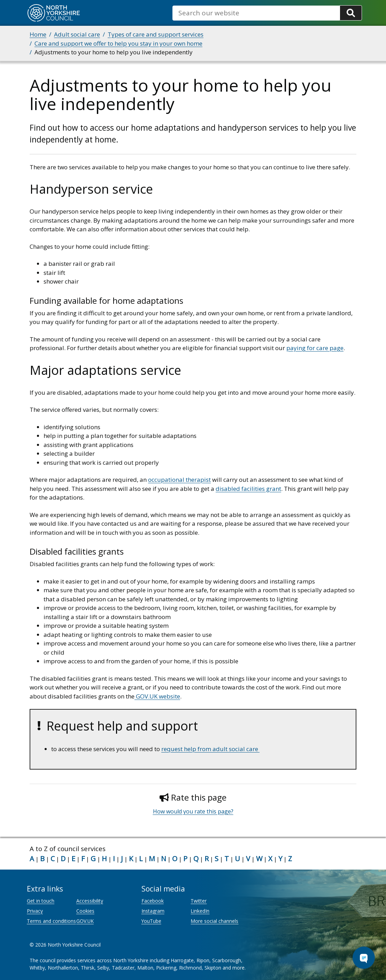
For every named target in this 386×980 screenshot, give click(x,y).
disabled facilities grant (248, 489)
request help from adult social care (210, 749)
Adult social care (77, 34)
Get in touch (41, 901)
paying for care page (315, 348)
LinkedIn (200, 911)
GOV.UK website (157, 696)
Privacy (35, 911)
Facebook (153, 901)
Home (38, 34)
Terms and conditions (51, 921)
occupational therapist (179, 480)
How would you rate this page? (193, 811)
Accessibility (90, 901)
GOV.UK (85, 921)
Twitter (199, 901)
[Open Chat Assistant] (364, 958)
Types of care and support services (156, 34)
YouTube (151, 921)
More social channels (214, 921)
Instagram (153, 911)
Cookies (85, 911)
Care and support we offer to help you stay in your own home (118, 43)
